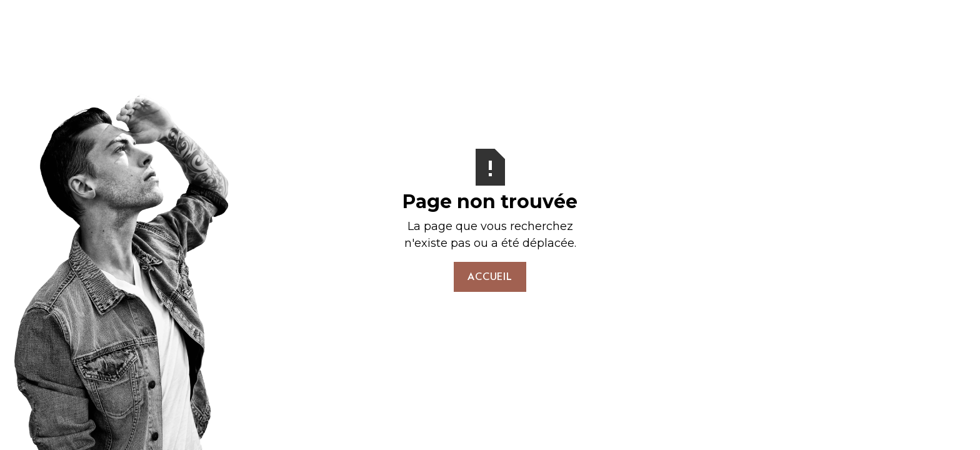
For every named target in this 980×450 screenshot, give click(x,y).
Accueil (490, 277)
